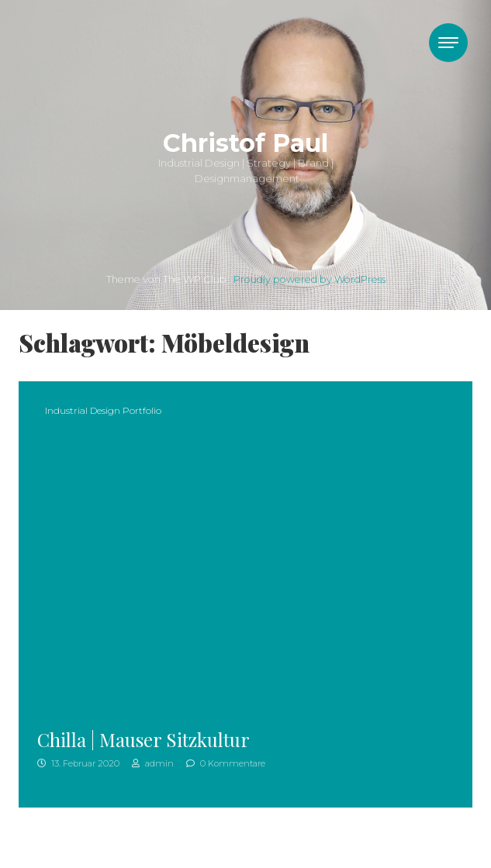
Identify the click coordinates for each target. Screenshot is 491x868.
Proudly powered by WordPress (309, 279)
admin (153, 763)
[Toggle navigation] (448, 43)
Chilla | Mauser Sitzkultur (143, 739)
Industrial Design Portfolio (103, 410)
